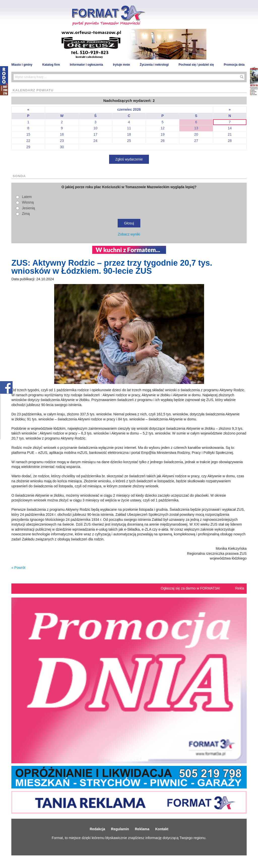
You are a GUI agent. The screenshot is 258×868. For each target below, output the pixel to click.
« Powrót (18, 568)
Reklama (142, 829)
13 (196, 128)
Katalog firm (51, 65)
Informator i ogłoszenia (86, 65)
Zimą (26, 214)
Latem (27, 197)
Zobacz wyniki (129, 234)
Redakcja (97, 829)
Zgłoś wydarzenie (129, 159)
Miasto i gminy (22, 65)
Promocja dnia (234, 65)
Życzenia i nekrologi (154, 65)
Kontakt (162, 829)
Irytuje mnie (121, 65)
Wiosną (28, 202)
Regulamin (120, 829)
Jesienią (28, 208)
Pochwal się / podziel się (196, 65)
